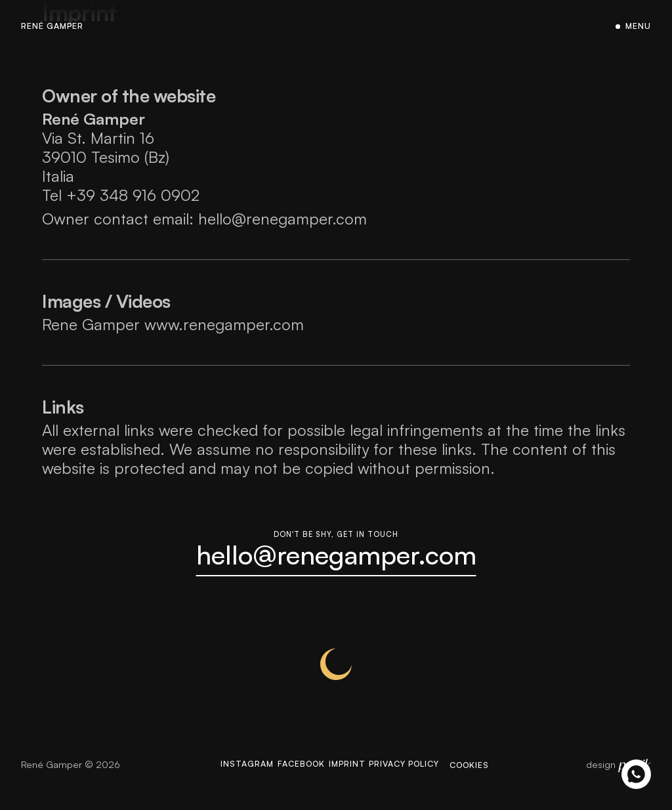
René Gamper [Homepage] (57, 27)
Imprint (351, 781)
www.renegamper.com (224, 324)
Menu (637, 27)
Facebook (292, 781)
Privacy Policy (424, 781)
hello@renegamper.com (283, 218)
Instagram (223, 781)
